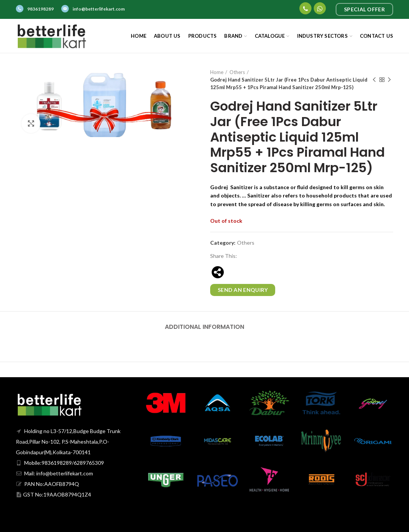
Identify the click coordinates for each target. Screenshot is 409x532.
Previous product (374, 80)
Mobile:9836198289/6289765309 (60, 463)
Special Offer (364, 9)
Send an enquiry (243, 290)
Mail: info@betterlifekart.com (54, 473)
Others (237, 72)
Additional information (204, 327)
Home (217, 72)
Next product (389, 80)
